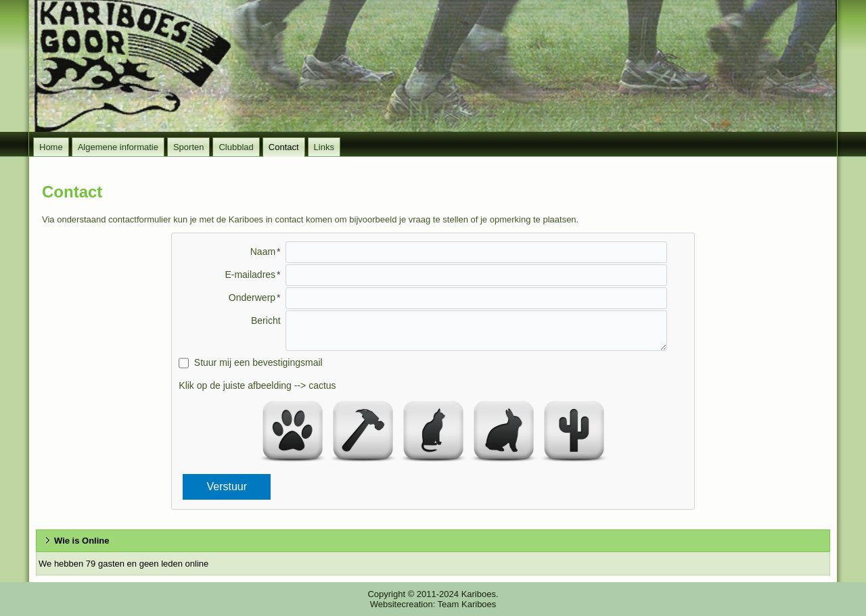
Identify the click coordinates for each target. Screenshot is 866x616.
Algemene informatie (118, 147)
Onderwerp (252, 298)
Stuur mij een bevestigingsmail (258, 362)
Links (324, 147)
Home (51, 147)
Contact (284, 147)
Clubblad (236, 147)
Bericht (266, 321)
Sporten (189, 147)
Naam (263, 252)
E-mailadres (250, 275)
